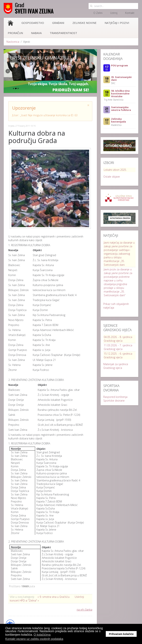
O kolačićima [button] (42, 635)
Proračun (15, 33)
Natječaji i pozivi (117, 23)
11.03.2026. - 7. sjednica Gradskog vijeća (118, 347)
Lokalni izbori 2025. (115, 170)
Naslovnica (13, 42)
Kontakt (130, 13)
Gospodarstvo (33, 23)
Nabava (36, 33)
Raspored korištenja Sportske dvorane (115, 399)
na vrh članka (84, 610)
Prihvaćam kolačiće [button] (121, 634)
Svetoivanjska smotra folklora (121, 109)
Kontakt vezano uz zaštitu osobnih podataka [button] (34, 639)
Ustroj (114, 13)
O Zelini (98, 13)
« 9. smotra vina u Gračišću (54, 597)
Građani (58, 23)
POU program (120, 65)
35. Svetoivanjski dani (121, 78)
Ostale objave (112, 177)
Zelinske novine (84, 23)
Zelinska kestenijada (119, 120)
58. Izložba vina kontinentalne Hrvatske (120, 94)
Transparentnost (63, 33)
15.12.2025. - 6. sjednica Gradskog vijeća (118, 355)
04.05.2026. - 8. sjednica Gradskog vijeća (118, 339)
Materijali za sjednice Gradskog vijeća (116, 366)
